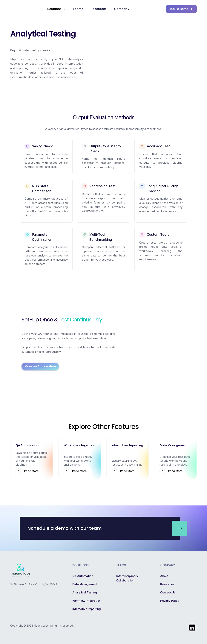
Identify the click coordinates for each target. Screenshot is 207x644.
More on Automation (40, 366)
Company (122, 9)
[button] (56, 9)
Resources (99, 9)
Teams (78, 9)
